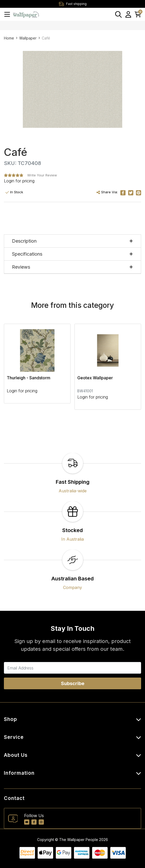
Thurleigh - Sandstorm (29, 378)
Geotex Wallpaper (95, 378)
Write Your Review (42, 175)
